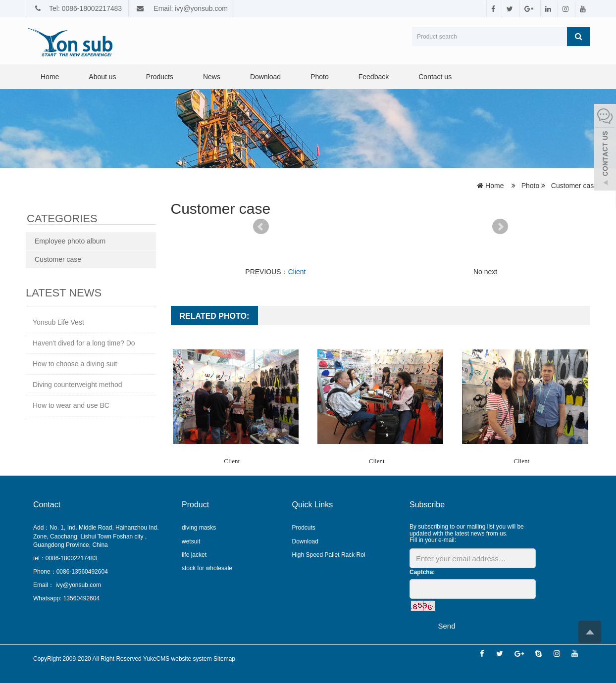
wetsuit (191, 541)
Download (265, 77)
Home (50, 77)
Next (500, 227)
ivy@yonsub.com (77, 585)
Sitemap (224, 659)
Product (195, 505)
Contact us (435, 77)
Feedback (374, 77)
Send (446, 626)
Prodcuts (304, 528)
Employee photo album (70, 241)
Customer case (573, 186)
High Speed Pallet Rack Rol (329, 555)
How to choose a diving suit (75, 364)
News (212, 77)
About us (102, 77)
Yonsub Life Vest (58, 322)
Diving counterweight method (77, 385)
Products (160, 77)
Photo (320, 77)
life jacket (194, 555)
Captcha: (422, 572)
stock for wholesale (207, 568)
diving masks (199, 528)
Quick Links (313, 505)
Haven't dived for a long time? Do (84, 343)
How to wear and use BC (71, 405)
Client (297, 272)
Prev (261, 227)
